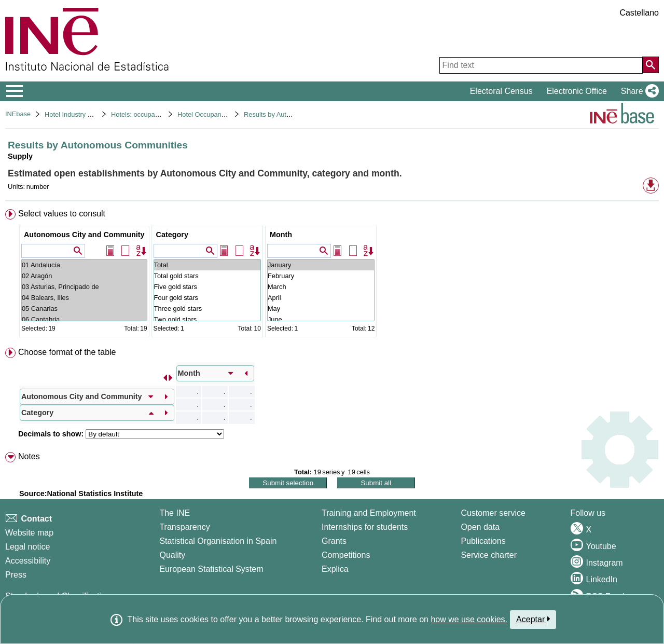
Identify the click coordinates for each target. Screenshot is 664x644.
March (321, 287)
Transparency (184, 527)
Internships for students (365, 527)
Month (281, 235)
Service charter (489, 555)
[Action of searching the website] (651, 65)
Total (207, 265)
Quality (172, 555)
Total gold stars (207, 276)
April (321, 298)
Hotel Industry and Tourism (84, 114)
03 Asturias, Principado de (84, 287)
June (321, 319)
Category (172, 235)
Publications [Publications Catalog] (483, 541)
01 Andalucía (84, 265)
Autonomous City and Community (84, 235)
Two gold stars (207, 319)
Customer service (493, 513)
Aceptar (533, 619)
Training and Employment (369, 513)
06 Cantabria (84, 319)
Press (16, 575)
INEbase (18, 114)
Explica (335, 569)
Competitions (346, 555)
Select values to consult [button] (62, 214)
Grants (334, 541)
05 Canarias (84, 309)
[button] (638, 91)
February (321, 276)
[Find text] (541, 65)
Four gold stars (207, 298)
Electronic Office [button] (577, 91)
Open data (480, 527)
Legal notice (27, 547)
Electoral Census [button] (501, 91)
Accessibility (28, 561)
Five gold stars (207, 287)
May (321, 309)
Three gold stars (207, 309)
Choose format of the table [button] (67, 352)
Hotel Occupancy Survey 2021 (222, 114)
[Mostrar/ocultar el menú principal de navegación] (15, 91)
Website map (29, 533)
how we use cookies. (469, 619)
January (321, 265)
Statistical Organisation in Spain (218, 541)
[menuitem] (332, 275)
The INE (175, 513)
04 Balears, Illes (84, 298)
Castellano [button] (639, 13)
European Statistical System (211, 569)
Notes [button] (29, 456)
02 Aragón (84, 276)
